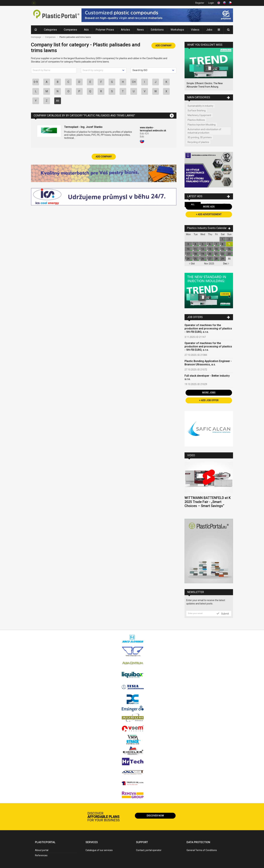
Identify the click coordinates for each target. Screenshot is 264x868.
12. (203, 249)
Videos (195, 30)
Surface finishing (197, 111)
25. (196, 259)
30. (229, 259)
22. (223, 254)
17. (188, 254)
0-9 (36, 82)
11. (196, 249)
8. (223, 244)
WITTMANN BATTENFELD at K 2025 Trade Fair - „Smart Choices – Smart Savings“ (208, 502)
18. (196, 254)
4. (196, 244)
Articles (125, 30)
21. (216, 254)
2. (229, 239)
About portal (42, 850)
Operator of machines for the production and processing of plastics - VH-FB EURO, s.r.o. (208, 329)
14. (216, 249)
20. (210, 254)
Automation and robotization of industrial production (204, 131)
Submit (223, 613)
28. (216, 259)
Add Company (163, 46)
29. (223, 259)
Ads (86, 30)
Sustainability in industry (200, 106)
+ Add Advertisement (209, 214)
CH (134, 82)
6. (210, 244)
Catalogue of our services (99, 850)
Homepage (36, 37)
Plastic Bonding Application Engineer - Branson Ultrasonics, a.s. (208, 363)
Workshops (177, 30)
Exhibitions (157, 30)
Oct (192, 264)
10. (188, 249)
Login (211, 3)
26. (203, 259)
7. (216, 244)
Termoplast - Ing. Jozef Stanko (83, 127)
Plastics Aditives (196, 120)
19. (203, 254)
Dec (226, 264)
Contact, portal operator (149, 850)
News (140, 30)
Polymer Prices (105, 30)
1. (223, 239)
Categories (50, 30)
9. (229, 244)
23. (229, 254)
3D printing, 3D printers (200, 137)
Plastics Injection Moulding (202, 125)
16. (229, 249)
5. (203, 244)
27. (210, 259)
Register (200, 3)
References (41, 855)
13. (210, 249)
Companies (70, 30)
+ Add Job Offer (209, 400)
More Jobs (209, 393)
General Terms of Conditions (202, 850)
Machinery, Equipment (199, 115)
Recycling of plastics (198, 142)
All (58, 101)
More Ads (209, 207)
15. (223, 249)
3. (188, 244)
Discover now (155, 816)
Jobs (209, 30)
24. (188, 259)
